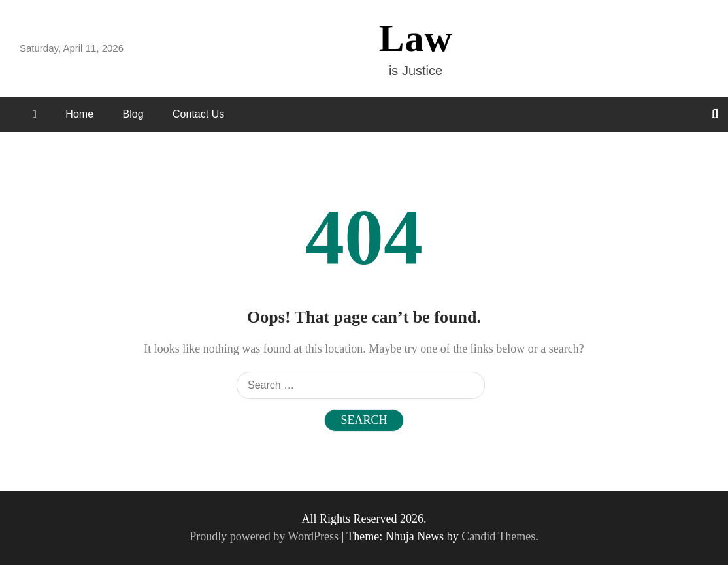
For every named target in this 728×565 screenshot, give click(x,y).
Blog (133, 114)
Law (416, 38)
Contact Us (198, 114)
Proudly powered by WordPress (265, 536)
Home (79, 114)
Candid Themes (498, 536)
